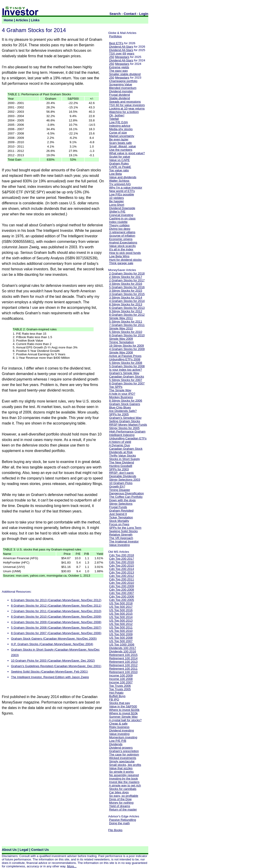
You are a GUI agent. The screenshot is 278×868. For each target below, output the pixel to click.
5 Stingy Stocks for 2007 (126, 380)
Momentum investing (123, 737)
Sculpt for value (120, 157)
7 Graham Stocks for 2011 (127, 325)
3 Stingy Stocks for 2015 (126, 291)
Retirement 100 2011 (123, 669)
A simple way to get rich (125, 785)
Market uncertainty (122, 136)
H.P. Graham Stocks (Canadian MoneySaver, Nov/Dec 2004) (52, 644)
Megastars (122, 57)
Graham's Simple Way (124, 373)
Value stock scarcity (123, 246)
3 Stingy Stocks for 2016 (126, 284)
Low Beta (116, 174)
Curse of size (118, 133)
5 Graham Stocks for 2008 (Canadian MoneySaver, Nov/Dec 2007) (56, 628)
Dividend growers (121, 748)
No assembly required (124, 775)
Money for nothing (121, 803)
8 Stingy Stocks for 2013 (126, 304)
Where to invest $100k (124, 710)
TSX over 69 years (121, 53)
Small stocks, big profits (125, 765)
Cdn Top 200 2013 (122, 572)
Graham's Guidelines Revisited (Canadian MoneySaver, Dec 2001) (56, 666)
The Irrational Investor (124, 541)
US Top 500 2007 (121, 641)
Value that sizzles (121, 768)
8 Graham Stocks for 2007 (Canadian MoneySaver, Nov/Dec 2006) (56, 633)
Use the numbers (121, 150)
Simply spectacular (122, 761)
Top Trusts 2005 (120, 689)
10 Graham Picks (121, 483)
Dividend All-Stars (121, 47)
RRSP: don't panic (122, 473)
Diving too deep (120, 229)
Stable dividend (120, 98)
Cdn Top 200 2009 (122, 586)
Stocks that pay (120, 703)
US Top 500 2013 (121, 620)
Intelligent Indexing (122, 435)
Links (35, 20)
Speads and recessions (125, 102)
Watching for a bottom (124, 112)
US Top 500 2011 (121, 627)
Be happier (116, 201)
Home (8, 20)
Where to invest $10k (123, 713)
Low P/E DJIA (119, 122)
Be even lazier (119, 139)
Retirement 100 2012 (123, 665)
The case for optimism (124, 754)
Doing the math (119, 823)
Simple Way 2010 (121, 328)
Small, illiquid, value (123, 146)
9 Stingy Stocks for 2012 (126, 311)
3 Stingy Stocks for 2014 (126, 297)
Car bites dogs (119, 792)
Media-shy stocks (121, 129)
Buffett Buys (117, 696)
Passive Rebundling (123, 820)
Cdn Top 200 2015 (122, 565)
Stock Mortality (119, 521)
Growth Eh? (117, 486)
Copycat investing (121, 215)
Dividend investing (121, 730)
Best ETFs (116, 43)
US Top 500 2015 (121, 614)
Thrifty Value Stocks (122, 456)
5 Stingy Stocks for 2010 (126, 332)
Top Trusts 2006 (120, 686)
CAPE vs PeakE (120, 167)
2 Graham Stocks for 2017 (127, 280)
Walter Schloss (119, 181)
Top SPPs (116, 387)
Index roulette (118, 222)
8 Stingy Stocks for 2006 (126, 401)
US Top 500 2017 (121, 607)
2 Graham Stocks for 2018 (127, 273)
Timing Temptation (121, 342)
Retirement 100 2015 (123, 655)
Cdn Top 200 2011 (122, 579)
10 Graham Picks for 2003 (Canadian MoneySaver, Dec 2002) (53, 661)
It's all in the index (121, 249)
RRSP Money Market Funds (128, 425)
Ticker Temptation (121, 517)
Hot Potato (116, 693)
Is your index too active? (126, 370)
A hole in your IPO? (122, 394)
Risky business (119, 727)
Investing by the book (124, 779)
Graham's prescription (124, 751)
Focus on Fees (119, 524)
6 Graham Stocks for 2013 (127, 308)
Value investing (119, 734)
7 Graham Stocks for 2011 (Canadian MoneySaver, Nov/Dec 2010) (56, 611)
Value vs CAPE (119, 160)
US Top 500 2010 (121, 631)
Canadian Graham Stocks (127, 376)
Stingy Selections (121, 504)
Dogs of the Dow (120, 799)
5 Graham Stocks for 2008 (127, 366)
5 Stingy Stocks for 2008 (126, 363)
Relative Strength (121, 535)
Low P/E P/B (118, 741)
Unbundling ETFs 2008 (125, 359)
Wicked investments (123, 758)
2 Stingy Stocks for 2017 (126, 277)
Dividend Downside (122, 208)
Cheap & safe (118, 724)
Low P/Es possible (122, 194)
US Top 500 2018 (121, 603)
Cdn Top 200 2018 (122, 555)
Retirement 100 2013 (123, 662)
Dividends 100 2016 (123, 651)
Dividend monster (121, 91)
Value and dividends (123, 177)
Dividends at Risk (121, 452)
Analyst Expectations (123, 242)
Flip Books (115, 830)
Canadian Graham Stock (126, 449)
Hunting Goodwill (121, 466)
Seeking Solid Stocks (123, 531)
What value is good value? (127, 153)
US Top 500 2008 (121, 638)
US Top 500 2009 (121, 634)
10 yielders (116, 198)
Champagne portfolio (123, 81)
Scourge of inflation (122, 236)
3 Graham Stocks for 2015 (127, 294)
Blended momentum (123, 88)
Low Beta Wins (119, 256)
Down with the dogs (122, 500)
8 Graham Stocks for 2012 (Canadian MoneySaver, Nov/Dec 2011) (56, 606)
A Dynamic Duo (119, 445)
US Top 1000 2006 (122, 645)
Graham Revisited (121, 511)
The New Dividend (121, 462)
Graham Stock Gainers (125, 404)
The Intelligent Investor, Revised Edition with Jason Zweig (50, 677)
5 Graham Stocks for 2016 (127, 287)
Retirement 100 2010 (123, 672)
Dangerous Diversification (127, 493)
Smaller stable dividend (125, 74)
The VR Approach (121, 538)
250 (112, 57)
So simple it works (121, 772)
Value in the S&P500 (123, 706)
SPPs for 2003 (119, 469)
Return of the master (123, 809)
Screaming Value (121, 84)
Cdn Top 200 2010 (122, 583)
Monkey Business (121, 397)
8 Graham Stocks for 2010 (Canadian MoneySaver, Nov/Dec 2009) (56, 617)
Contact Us (40, 850)
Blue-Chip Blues (120, 407)
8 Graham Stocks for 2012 (127, 315)
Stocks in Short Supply (124, 459)
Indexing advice (120, 126)
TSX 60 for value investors (127, 105)
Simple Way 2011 (121, 318)
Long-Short (117, 205)
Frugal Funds (118, 507)
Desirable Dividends (123, 476)
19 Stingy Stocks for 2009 (127, 346)
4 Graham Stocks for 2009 (127, 349)
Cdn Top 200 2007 (122, 593)
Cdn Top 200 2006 (122, 596)
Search (115, 14)
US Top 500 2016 (121, 610)
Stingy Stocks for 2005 (124, 428)
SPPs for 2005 (119, 414)
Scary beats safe (120, 143)
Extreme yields (119, 67)
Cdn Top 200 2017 (122, 559)
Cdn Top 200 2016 (122, 562)
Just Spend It (118, 514)
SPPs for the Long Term (125, 528)
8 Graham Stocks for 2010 (127, 335)
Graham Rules (119, 163)
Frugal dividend (120, 95)
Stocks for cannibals (123, 789)
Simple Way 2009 (121, 339)
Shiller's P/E (117, 212)
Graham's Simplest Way (125, 418)
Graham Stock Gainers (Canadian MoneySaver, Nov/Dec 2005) (54, 639)
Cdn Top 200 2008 (122, 590)
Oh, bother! (117, 115)
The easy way (118, 71)
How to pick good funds (125, 253)
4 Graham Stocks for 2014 (127, 301)
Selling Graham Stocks (125, 421)
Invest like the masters (124, 782)
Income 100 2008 (121, 679)
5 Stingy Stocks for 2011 (126, 322)
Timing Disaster (119, 490)
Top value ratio (119, 170)
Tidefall (114, 119)
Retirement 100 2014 (123, 658)
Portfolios (116, 36)
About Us (9, 850)
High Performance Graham (127, 431)
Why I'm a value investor (126, 188)
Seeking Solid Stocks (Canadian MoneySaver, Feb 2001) (49, 672)
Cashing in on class (122, 218)
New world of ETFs (122, 191)
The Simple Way (120, 390)
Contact (130, 14)
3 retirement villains (122, 232)
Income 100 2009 (121, 675)
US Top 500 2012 (121, 624)
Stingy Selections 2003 (125, 480)
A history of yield (120, 442)
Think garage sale (121, 263)
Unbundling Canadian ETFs (128, 438)
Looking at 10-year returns (127, 108)
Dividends (116, 744)
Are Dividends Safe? (123, 411)
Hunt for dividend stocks (125, 260)
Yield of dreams (119, 806)
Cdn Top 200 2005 (122, 600)
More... (72, 866)
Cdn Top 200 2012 (122, 576)
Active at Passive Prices (125, 356)
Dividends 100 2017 (123, 648)
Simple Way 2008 (121, 352)
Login (144, 14)
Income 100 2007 (121, 682)
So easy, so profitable (124, 796)
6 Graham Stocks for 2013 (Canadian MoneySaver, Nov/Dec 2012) (56, 600)
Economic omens (121, 239)
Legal (24, 850)
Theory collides (119, 225)
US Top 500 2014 (121, 617)
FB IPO (114, 700)
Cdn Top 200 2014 (122, 569)
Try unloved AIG (120, 184)
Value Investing (119, 545)
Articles (22, 20)
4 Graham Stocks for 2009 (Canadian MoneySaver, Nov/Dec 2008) (56, 622)
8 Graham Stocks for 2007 (127, 383)
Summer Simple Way (123, 717)
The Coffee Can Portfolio (126, 497)
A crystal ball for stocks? (125, 720)
